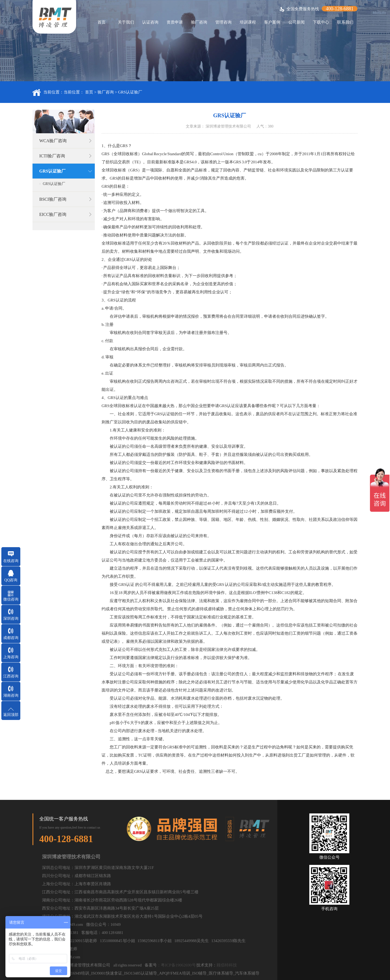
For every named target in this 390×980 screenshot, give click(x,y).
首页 (102, 22)
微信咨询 (11, 599)
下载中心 (321, 22)
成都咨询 (11, 638)
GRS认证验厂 (130, 92)
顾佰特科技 (227, 965)
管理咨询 (223, 22)
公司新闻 (297, 22)
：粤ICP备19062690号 (176, 965)
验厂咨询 (199, 22)
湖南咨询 (11, 695)
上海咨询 (11, 657)
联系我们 (345, 22)
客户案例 (272, 22)
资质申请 (175, 22)
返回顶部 (11, 715)
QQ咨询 (11, 580)
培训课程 (248, 22)
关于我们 (126, 22)
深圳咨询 (11, 619)
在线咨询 (11, 561)
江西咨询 (11, 676)
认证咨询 (150, 22)
